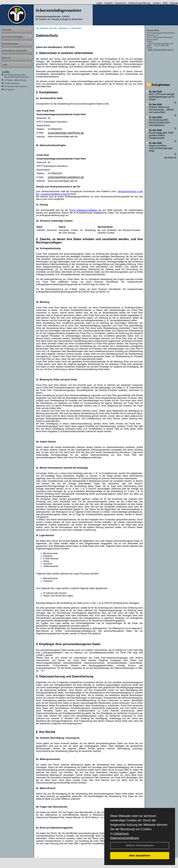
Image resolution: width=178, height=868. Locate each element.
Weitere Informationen (140, 845)
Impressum (121, 834)
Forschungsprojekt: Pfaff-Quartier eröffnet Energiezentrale (161, 135)
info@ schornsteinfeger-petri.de (160, 50)
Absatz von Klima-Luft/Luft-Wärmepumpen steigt (161, 148)
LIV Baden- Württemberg (15, 80)
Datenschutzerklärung (125, 838)
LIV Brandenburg (11, 83)
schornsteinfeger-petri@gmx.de (66, 133)
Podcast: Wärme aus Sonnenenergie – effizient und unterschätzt (161, 110)
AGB (165, 3)
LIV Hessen (9, 89)
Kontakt (108, 3)
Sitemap (174, 3)
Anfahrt (156, 3)
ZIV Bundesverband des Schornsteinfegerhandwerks (16, 76)
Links (6, 72)
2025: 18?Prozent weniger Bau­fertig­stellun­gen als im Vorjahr (162, 97)
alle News (170, 158)
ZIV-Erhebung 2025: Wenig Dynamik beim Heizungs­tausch (159, 123)
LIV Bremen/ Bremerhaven (16, 86)
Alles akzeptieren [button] (140, 856)
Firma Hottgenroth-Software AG (85, 210)
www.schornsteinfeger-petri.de (63, 137)
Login (99, 3)
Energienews (161, 85)
